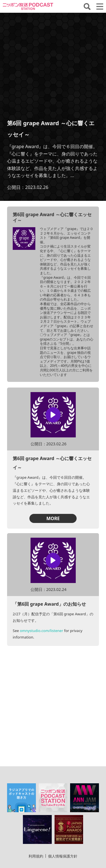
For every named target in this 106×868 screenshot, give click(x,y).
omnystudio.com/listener (41, 631)
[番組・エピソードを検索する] (87, 7)
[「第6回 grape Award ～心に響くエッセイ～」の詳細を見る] (24, 239)
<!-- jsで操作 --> (53, 66)
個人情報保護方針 (63, 821)
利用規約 (36, 821)
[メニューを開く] (100, 7)
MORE (53, 518)
